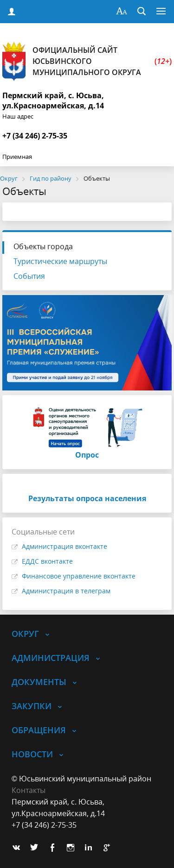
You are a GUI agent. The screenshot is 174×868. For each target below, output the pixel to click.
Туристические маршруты (60, 261)
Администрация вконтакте (64, 546)
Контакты (29, 790)
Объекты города (43, 246)
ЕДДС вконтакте (47, 561)
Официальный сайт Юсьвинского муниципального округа (87, 61)
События (29, 276)
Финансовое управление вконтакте (79, 576)
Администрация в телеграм (66, 591)
